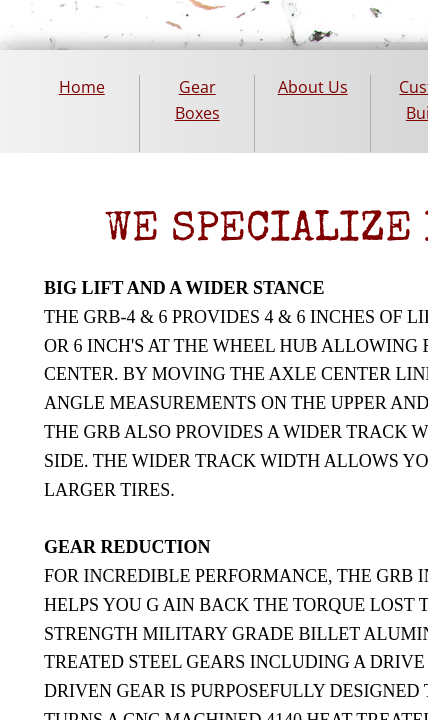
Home (82, 87)
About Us (313, 87)
